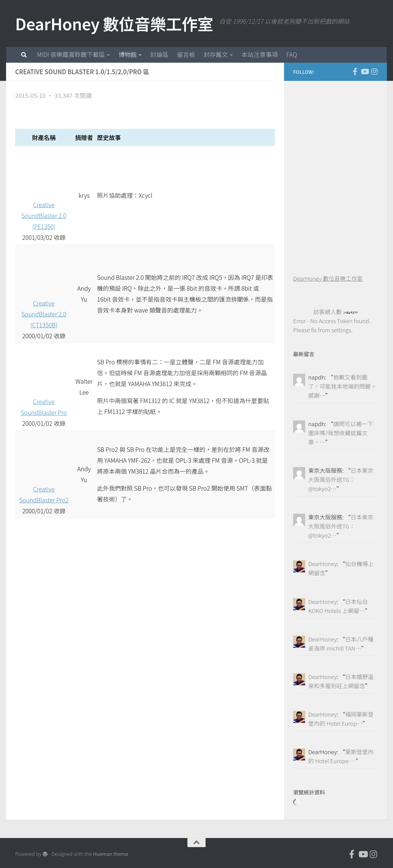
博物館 (127, 54)
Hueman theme (111, 854)
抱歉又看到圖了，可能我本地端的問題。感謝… (342, 386)
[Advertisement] (339, 181)
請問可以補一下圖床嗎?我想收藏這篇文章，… (341, 433)
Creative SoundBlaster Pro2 (44, 489)
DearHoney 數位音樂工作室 (114, 23)
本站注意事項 (259, 54)
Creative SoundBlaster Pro (44, 401)
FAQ (292, 54)
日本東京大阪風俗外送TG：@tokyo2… (341, 479)
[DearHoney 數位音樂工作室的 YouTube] (365, 71)
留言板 (186, 54)
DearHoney (322, 563)
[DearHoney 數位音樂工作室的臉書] (355, 71)
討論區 (159, 54)
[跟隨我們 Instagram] (374, 71)
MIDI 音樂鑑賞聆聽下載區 (71, 54)
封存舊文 (216, 54)
